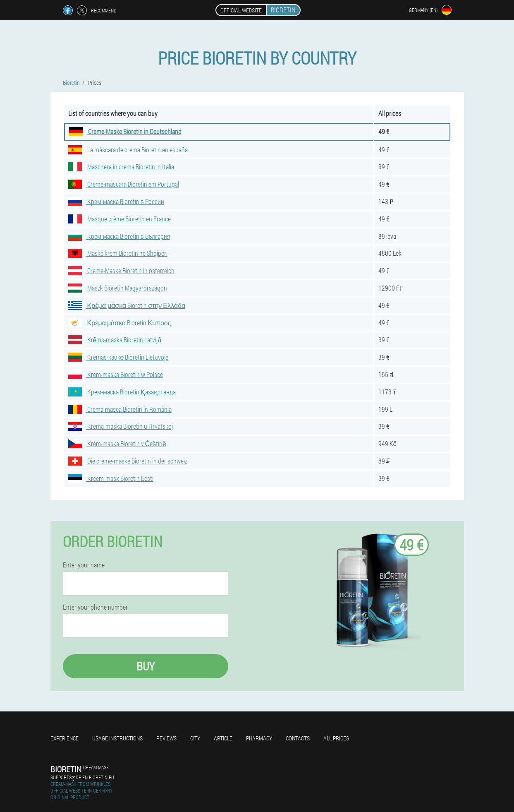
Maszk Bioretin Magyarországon (118, 288)
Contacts (298, 738)
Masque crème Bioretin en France (120, 219)
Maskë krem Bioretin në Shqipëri (118, 253)
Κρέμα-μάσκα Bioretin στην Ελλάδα (127, 305)
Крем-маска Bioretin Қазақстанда (122, 392)
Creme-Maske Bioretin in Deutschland (125, 131)
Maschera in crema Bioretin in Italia (121, 167)
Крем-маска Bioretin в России (116, 201)
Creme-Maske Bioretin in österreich (121, 270)
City (195, 738)
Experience (65, 738)
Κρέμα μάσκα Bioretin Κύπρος (120, 323)
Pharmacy (259, 738)
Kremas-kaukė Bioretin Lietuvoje (118, 357)
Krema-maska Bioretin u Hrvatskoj (121, 426)
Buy (146, 666)
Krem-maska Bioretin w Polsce (116, 374)
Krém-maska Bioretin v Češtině (117, 443)
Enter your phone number (95, 607)
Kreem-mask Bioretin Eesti (111, 478)
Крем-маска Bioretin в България (119, 236)
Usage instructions (117, 738)
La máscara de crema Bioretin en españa (128, 150)
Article (223, 738)
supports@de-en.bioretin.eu (82, 777)
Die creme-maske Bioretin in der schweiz (128, 461)
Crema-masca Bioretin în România (120, 409)
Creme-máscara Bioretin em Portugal (124, 184)
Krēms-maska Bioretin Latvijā (115, 340)
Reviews (166, 738)
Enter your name (84, 565)
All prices (336, 738)
